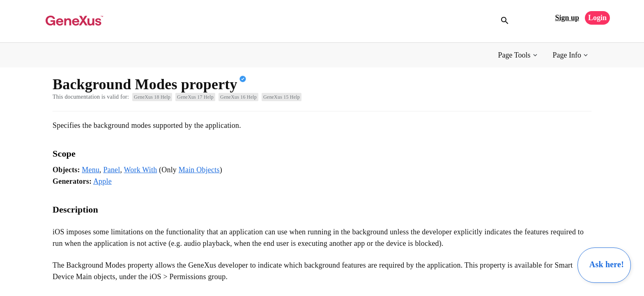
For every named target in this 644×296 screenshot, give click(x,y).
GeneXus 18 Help (152, 97)
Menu (91, 170)
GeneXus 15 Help (282, 97)
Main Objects (199, 170)
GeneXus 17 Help (195, 97)
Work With (141, 170)
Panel (112, 170)
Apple (102, 181)
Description (75, 209)
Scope (64, 154)
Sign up (567, 18)
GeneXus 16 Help (238, 97)
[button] (519, 55)
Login (597, 18)
